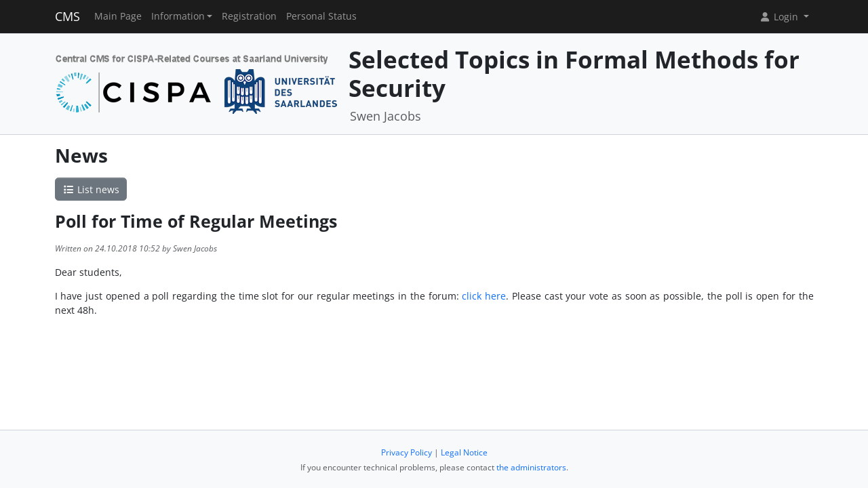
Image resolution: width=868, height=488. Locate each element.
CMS (67, 16)
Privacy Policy (407, 452)
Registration (249, 16)
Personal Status (321, 16)
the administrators (531, 467)
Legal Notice (464, 452)
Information (178, 16)
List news (91, 189)
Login (780, 17)
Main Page (118, 16)
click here (484, 296)
